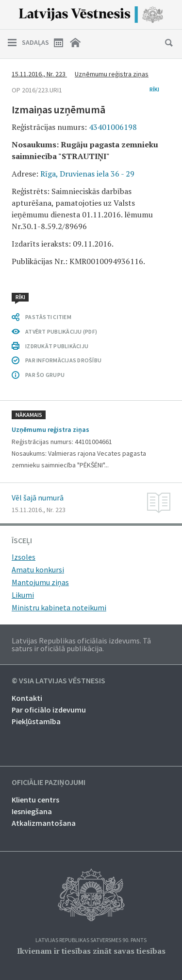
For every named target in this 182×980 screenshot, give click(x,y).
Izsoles (24, 557)
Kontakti (27, 698)
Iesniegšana (32, 811)
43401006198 (113, 127)
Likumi (23, 595)
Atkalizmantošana (44, 823)
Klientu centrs (35, 800)
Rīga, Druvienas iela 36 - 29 (87, 174)
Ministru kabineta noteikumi (59, 607)
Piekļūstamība (36, 721)
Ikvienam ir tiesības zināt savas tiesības (91, 951)
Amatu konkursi (38, 570)
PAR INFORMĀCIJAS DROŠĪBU (63, 360)
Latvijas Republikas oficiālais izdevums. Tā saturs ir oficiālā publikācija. (81, 644)
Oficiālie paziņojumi (49, 783)
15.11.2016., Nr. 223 (39, 74)
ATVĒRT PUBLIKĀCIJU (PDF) (61, 331)
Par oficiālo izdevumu (49, 710)
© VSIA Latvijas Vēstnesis (58, 681)
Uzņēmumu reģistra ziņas (112, 74)
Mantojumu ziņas (40, 582)
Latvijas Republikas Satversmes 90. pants (91, 940)
